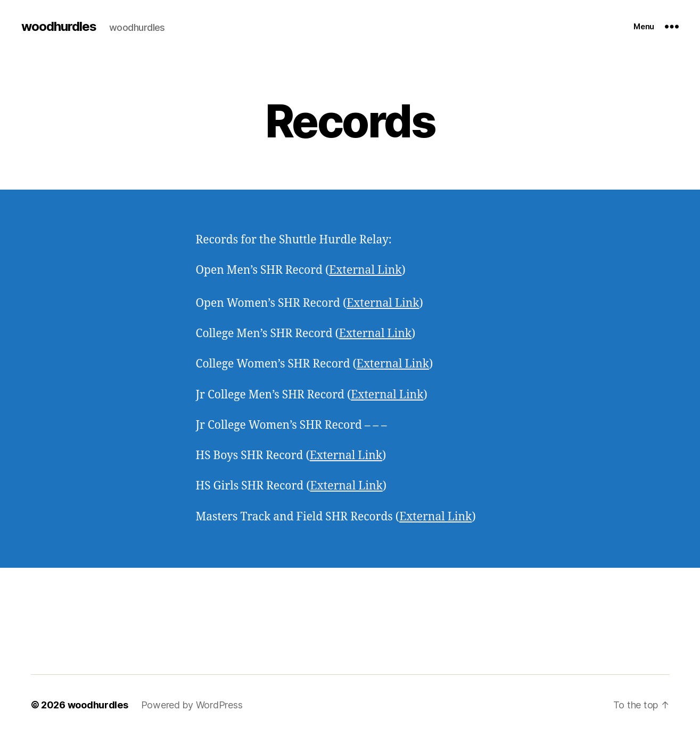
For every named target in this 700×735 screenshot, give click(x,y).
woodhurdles (59, 27)
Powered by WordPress (192, 705)
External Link (365, 270)
